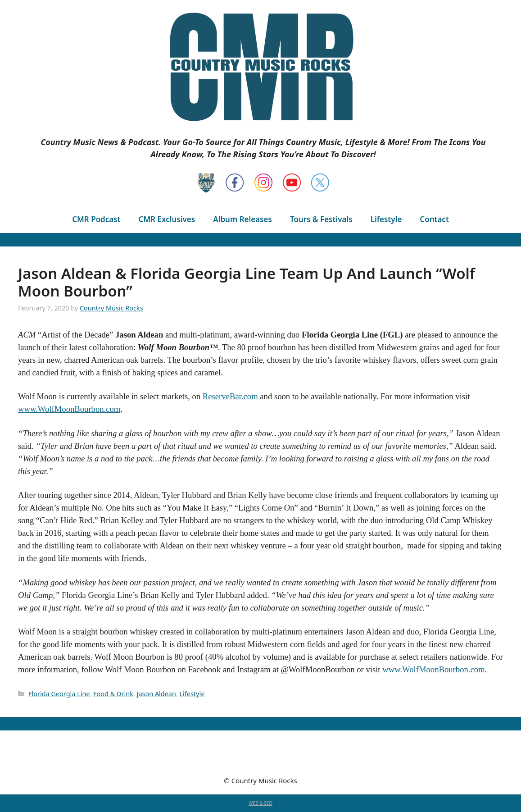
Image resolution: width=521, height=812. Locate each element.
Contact (434, 219)
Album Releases (242, 219)
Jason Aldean (156, 694)
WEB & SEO (260, 803)
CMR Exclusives (167, 219)
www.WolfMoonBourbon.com (69, 409)
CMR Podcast (96, 219)
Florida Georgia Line (59, 694)
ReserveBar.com (230, 396)
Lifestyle (386, 219)
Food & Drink (113, 694)
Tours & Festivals (321, 219)
